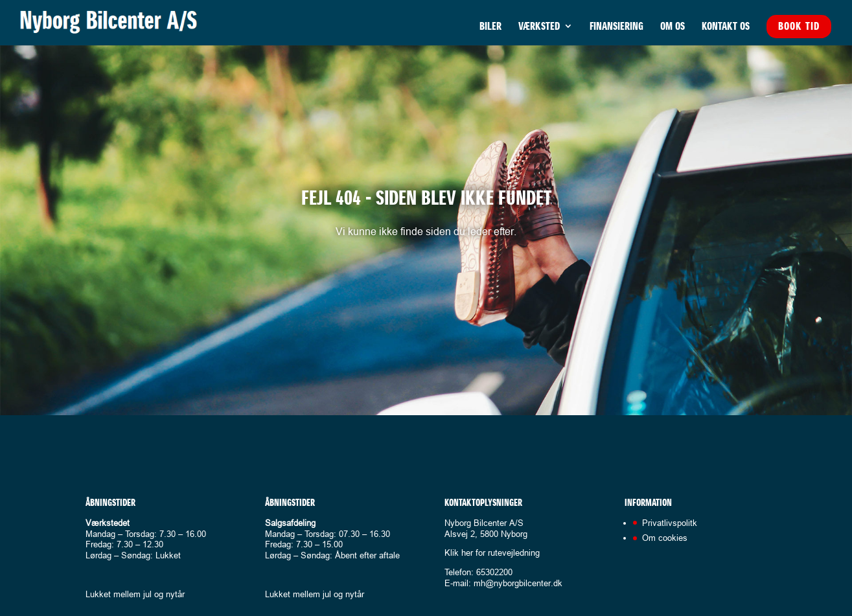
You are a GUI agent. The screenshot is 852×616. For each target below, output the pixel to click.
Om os (673, 27)
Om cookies (665, 538)
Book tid (799, 26)
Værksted (539, 27)
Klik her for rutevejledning (492, 553)
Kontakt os (726, 27)
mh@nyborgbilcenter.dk (518, 583)
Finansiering (616, 27)
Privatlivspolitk (670, 523)
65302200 (494, 572)
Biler (490, 27)
